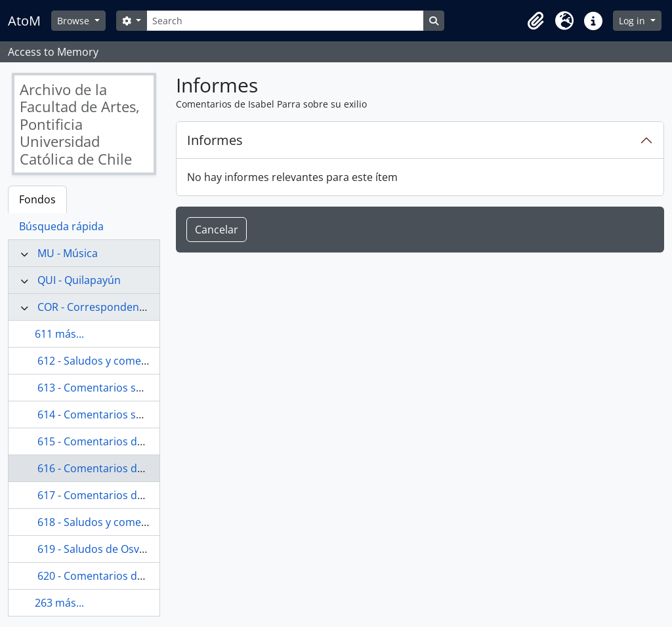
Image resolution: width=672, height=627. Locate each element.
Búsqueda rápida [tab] (61, 226)
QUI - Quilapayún (79, 280)
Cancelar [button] (217, 230)
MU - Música (68, 253)
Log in (633, 21)
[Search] (285, 21)
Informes (215, 140)
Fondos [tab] (37, 199)
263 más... (59, 603)
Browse (74, 21)
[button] (535, 21)
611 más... (59, 334)
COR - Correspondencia (95, 307)
